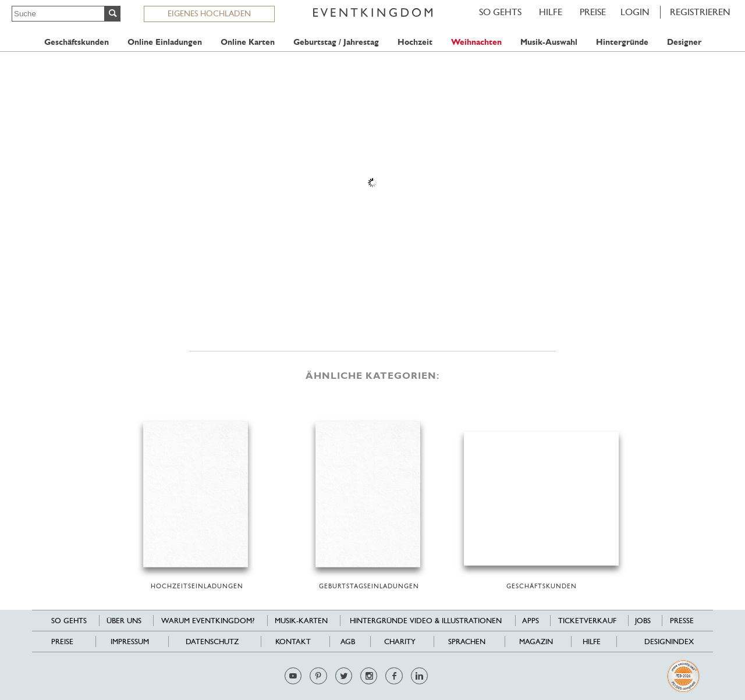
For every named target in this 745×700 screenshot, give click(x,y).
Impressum (130, 642)
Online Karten (248, 42)
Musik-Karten (301, 621)
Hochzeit (415, 42)
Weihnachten (476, 42)
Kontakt (293, 642)
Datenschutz (212, 642)
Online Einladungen (165, 42)
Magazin (536, 642)
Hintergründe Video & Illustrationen (426, 621)
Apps (531, 621)
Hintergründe (622, 42)
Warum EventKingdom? (208, 621)
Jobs (643, 621)
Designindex (669, 642)
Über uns (124, 621)
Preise (593, 12)
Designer (684, 42)
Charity (400, 642)
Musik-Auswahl (549, 42)
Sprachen (467, 642)
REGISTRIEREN (700, 12)
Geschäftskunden (77, 42)
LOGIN (635, 12)
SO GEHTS (500, 12)
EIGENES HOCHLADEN (209, 13)
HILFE (551, 12)
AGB (348, 642)
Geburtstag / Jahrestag (336, 42)
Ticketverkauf (587, 621)
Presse (682, 621)
